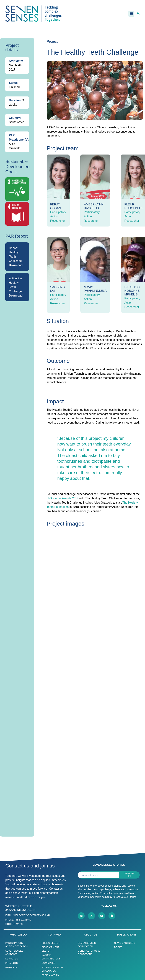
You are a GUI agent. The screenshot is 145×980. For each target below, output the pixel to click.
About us (91, 935)
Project (52, 41)
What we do (18, 935)
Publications (127, 935)
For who (54, 935)
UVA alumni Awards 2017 (63, 498)
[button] (131, 14)
